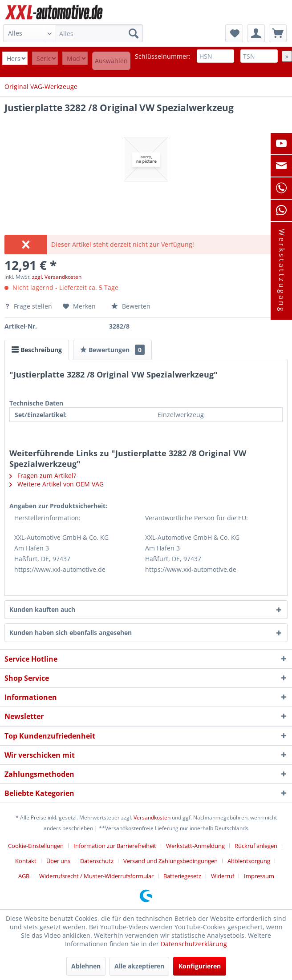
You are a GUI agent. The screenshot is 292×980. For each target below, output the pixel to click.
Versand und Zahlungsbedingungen (170, 861)
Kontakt (26, 861)
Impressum (259, 876)
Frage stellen (29, 306)
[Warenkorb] (278, 33)
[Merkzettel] (234, 33)
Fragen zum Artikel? (43, 476)
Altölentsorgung (249, 861)
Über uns (58, 861)
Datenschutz (97, 861)
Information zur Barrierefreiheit (115, 846)
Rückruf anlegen (256, 846)
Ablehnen (86, 966)
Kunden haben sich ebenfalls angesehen (71, 633)
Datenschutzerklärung (194, 944)
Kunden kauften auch (42, 609)
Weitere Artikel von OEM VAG (57, 484)
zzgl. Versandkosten (57, 277)
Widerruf (223, 876)
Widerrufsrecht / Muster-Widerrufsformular (96, 876)
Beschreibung (37, 350)
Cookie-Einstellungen (36, 846)
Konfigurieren (200, 966)
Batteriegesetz (182, 876)
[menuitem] (73, 33)
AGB (24, 876)
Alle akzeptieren (139, 966)
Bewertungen (112, 350)
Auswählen (111, 61)
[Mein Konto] (256, 33)
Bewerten (131, 306)
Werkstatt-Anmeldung (195, 846)
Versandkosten (152, 817)
